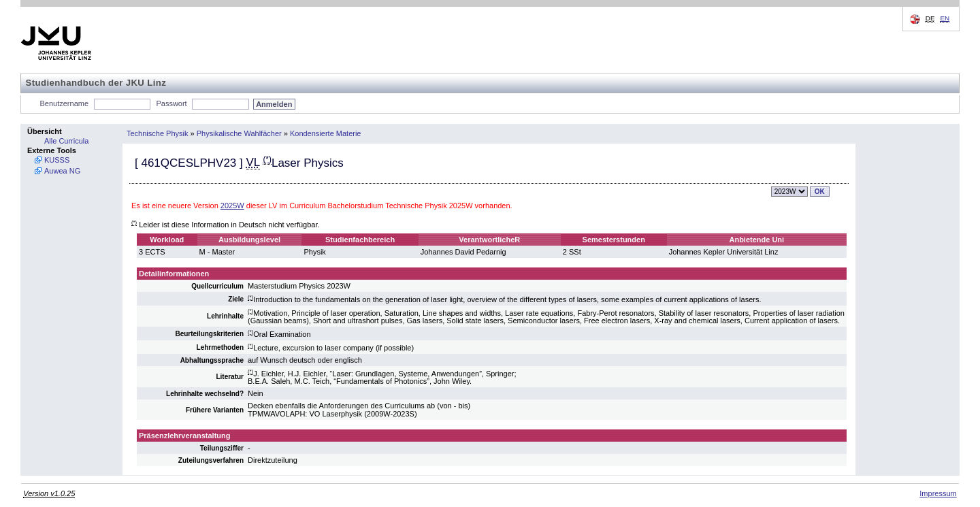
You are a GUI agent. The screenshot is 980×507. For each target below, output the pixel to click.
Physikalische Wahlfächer (239, 133)
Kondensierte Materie (326, 133)
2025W (232, 206)
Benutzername (65, 103)
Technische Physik (158, 133)
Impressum (938, 493)
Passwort (171, 103)
